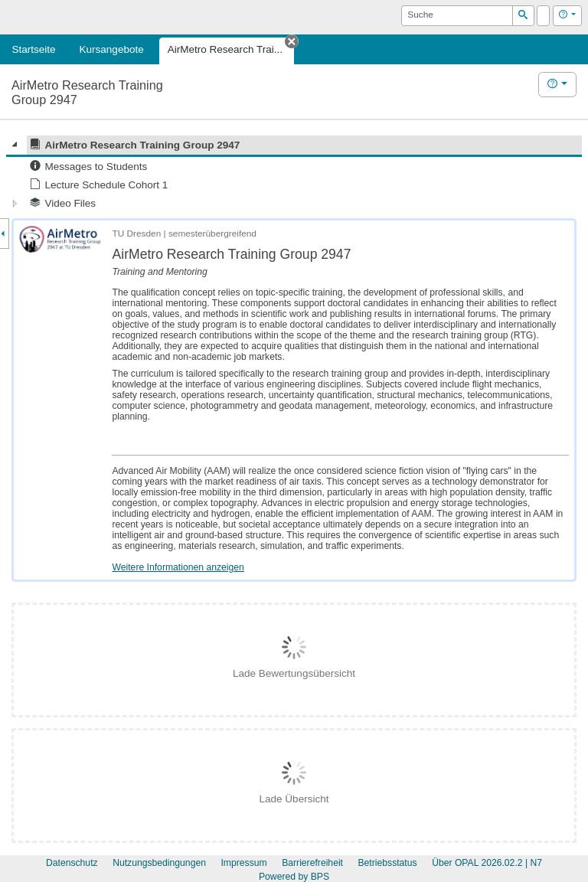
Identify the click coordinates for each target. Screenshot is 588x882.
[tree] (294, 174)
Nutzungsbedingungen (159, 863)
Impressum (243, 863)
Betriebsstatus (387, 863)
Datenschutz (72, 863)
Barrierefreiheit (312, 863)
